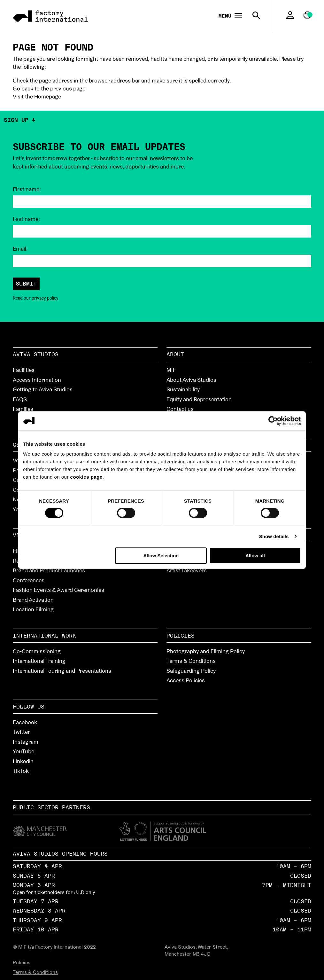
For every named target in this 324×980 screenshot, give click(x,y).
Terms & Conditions (191, 661)
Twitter (21, 732)
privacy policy (45, 298)
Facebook (25, 722)
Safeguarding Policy (191, 671)
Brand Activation (33, 600)
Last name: (26, 219)
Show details (274, 536)
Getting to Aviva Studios (43, 389)
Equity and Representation (199, 399)
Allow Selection (161, 556)
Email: (20, 249)
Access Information (37, 380)
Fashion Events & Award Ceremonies (58, 590)
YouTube (23, 751)
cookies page (86, 477)
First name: (27, 189)
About (175, 354)
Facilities (24, 370)
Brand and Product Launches (49, 570)
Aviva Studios (36, 354)
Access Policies (186, 680)
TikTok (21, 771)
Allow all (255, 556)
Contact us (180, 409)
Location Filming (33, 609)
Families (23, 409)
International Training (39, 661)
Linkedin (23, 761)
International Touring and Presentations (62, 671)
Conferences (29, 580)
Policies (181, 635)
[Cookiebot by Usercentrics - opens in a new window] (273, 421)
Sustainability (183, 389)
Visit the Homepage (37, 96)
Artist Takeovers (187, 570)
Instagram (26, 742)
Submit (26, 283)
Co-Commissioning (37, 651)
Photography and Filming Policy (206, 651)
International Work (44, 635)
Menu (230, 16)
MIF (171, 370)
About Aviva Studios (191, 380)
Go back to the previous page (49, 88)
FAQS (20, 399)
